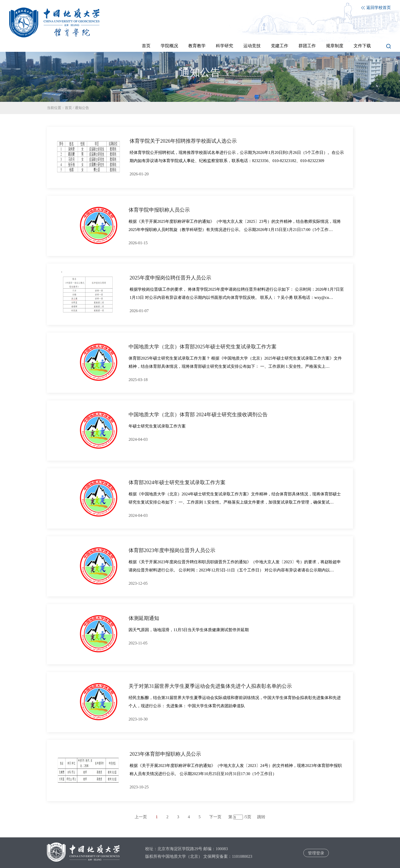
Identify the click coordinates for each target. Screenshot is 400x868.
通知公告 (82, 108)
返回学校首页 (376, 8)
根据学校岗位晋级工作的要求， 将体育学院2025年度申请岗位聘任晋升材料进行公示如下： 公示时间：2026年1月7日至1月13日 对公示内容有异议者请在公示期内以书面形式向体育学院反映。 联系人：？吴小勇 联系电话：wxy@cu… (237, 293)
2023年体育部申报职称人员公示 (165, 754)
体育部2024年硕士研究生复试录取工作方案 (177, 482)
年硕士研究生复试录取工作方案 (157, 426)
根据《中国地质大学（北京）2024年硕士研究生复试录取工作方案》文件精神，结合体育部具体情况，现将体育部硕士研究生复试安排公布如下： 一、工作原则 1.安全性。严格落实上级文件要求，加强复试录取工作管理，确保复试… (235, 498)
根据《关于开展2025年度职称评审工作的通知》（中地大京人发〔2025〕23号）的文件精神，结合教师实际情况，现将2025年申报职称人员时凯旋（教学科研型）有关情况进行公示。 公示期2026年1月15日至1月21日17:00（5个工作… (235, 225)
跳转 (261, 817)
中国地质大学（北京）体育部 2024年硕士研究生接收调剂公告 (198, 414)
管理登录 (316, 853)
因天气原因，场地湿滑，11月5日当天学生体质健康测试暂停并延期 (189, 630)
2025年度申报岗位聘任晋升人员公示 (170, 278)
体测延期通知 (144, 618)
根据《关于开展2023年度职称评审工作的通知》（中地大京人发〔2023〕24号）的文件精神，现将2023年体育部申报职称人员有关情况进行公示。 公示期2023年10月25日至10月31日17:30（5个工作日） (236, 770)
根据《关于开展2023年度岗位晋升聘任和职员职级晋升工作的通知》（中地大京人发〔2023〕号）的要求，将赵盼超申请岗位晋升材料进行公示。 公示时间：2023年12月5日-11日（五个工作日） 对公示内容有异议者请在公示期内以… (235, 566)
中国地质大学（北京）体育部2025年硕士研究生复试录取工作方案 (203, 347)
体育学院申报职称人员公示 (159, 210)
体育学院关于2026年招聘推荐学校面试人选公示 (183, 141)
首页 (68, 108)
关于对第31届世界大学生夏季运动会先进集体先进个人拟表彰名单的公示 (210, 686)
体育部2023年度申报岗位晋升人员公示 (172, 550)
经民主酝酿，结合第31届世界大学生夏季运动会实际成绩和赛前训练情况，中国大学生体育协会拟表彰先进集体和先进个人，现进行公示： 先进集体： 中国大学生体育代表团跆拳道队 (235, 702)
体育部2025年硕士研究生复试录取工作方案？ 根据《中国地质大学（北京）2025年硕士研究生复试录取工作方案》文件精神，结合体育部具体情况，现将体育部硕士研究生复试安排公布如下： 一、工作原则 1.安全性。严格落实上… (235, 362)
